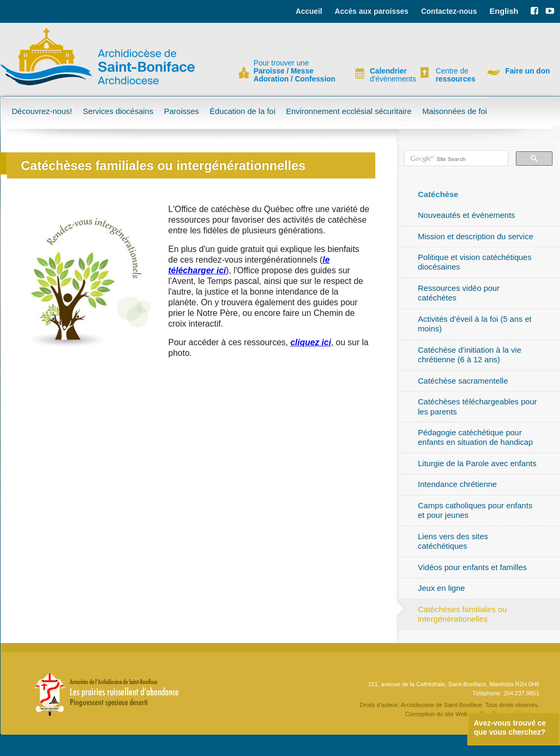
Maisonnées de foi (455, 111)
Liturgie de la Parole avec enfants (477, 463)
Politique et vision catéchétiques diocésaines (475, 262)
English (504, 11)
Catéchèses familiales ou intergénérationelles (462, 614)
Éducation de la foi (242, 111)
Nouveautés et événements (467, 215)
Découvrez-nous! (42, 111)
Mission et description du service (476, 236)
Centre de (454, 75)
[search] (455, 159)
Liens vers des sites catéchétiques (453, 541)
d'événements (389, 75)
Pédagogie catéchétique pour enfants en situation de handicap (475, 437)
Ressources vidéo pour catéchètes (459, 293)
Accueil (309, 11)
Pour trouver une (294, 71)
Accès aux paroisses (372, 11)
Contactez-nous (449, 11)
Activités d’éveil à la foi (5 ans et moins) (475, 324)
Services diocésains (118, 111)
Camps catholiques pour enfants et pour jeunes (475, 510)
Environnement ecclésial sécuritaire (349, 111)
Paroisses (182, 111)
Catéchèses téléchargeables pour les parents (477, 406)
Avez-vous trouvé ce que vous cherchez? (510, 727)
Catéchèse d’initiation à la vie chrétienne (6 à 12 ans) (470, 355)
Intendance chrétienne (457, 484)
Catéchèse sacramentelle (463, 381)
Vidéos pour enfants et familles (472, 567)
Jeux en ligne (441, 588)
